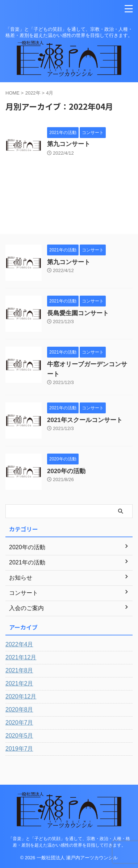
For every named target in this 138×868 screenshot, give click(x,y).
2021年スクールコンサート (85, 420)
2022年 (33, 93)
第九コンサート (69, 144)
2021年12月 (21, 657)
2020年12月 (21, 696)
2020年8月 (19, 710)
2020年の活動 (66, 471)
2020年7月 (19, 723)
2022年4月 (19, 644)
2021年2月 (19, 683)
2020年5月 (19, 736)
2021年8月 (19, 670)
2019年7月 (19, 749)
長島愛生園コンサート (78, 313)
